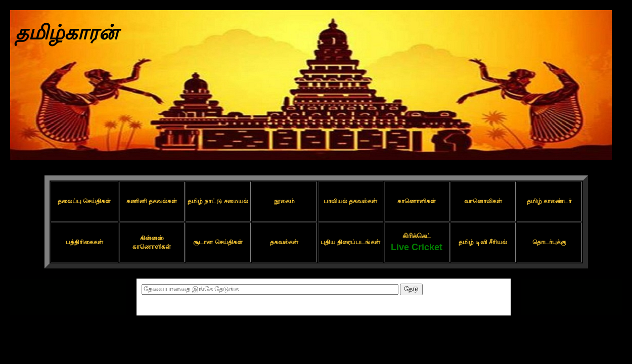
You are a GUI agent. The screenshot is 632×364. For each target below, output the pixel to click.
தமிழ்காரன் (67, 32)
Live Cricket (417, 247)
